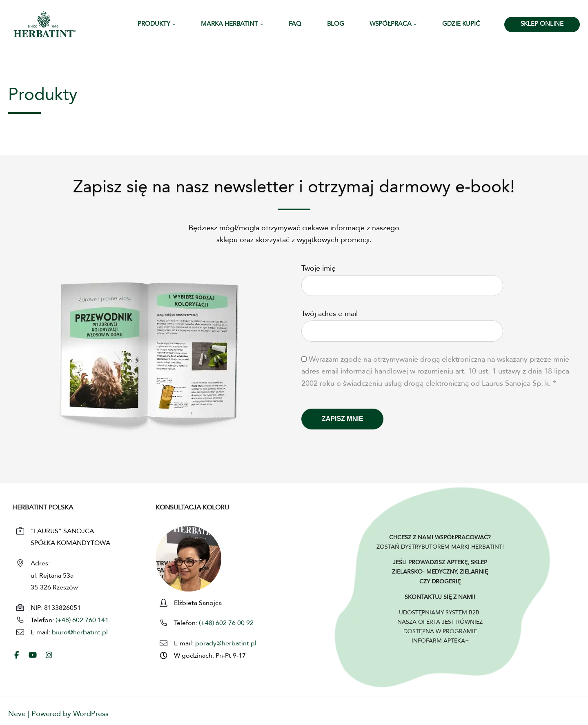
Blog (336, 24)
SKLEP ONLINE (542, 24)
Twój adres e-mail (402, 322)
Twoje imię (402, 277)
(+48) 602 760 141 (82, 620)
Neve (17, 714)
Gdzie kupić (461, 24)
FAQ (295, 24)
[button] (174, 24)
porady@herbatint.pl (226, 644)
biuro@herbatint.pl (80, 633)
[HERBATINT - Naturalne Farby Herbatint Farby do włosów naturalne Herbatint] (45, 24)
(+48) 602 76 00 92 (225, 623)
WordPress (91, 714)
